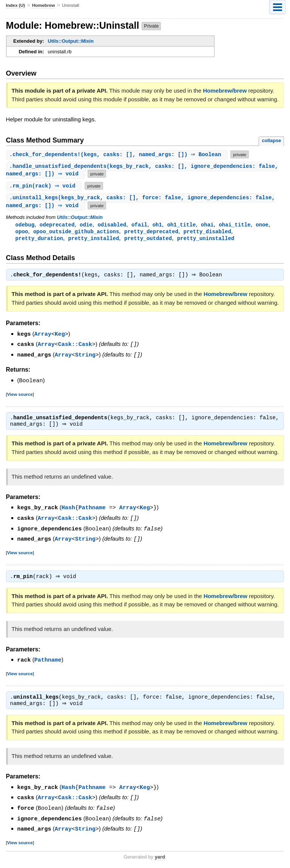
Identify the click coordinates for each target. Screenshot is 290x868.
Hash (68, 509)
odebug (25, 226)
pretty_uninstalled (206, 240)
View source (20, 395)
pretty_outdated (148, 240)
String (85, 356)
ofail (139, 226)
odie (86, 226)
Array (43, 336)
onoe (262, 226)
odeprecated (57, 226)
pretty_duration (39, 240)
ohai (207, 226)
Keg (60, 336)
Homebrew (43, 5)
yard (160, 856)
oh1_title (182, 226)
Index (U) (16, 5)
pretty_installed (94, 240)
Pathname (92, 509)
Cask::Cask (75, 346)
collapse (271, 140)
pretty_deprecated (151, 233)
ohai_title (234, 226)
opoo (22, 233)
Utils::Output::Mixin (71, 41)
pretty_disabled (207, 233)
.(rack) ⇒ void (45, 186)
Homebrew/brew (225, 91)
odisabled (112, 226)
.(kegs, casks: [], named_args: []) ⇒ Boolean (118, 154)
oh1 (157, 226)
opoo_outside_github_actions (76, 233)
